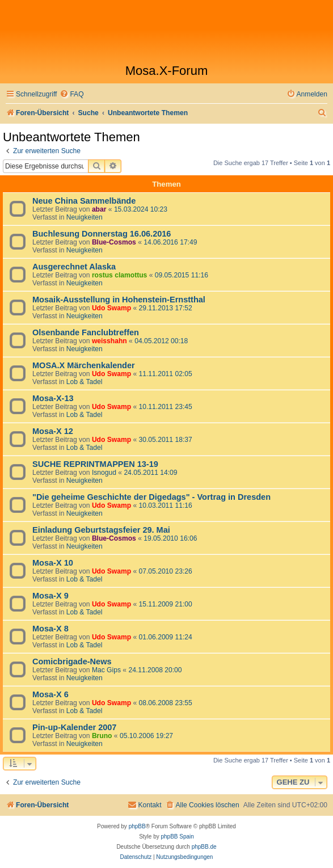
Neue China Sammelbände (84, 201)
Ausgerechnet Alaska (74, 267)
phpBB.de (204, 847)
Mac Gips (106, 670)
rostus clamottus (119, 275)
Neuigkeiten (85, 217)
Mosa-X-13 (53, 398)
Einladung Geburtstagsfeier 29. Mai (101, 530)
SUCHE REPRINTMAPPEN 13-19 (95, 464)
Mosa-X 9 (50, 596)
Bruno (102, 736)
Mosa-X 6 (50, 694)
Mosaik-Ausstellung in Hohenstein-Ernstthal (119, 300)
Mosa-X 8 (50, 629)
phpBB (137, 826)
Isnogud (104, 473)
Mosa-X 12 (53, 431)
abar (99, 209)
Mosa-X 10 (53, 563)
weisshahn (109, 341)
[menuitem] (71, 94)
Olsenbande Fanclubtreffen (86, 332)
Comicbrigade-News (72, 661)
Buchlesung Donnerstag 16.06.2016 (102, 234)
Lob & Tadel (85, 382)
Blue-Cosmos (114, 242)
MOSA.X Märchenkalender (84, 365)
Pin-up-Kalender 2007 (74, 727)
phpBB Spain (177, 837)
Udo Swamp (111, 308)
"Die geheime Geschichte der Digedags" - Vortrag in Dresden (151, 497)
